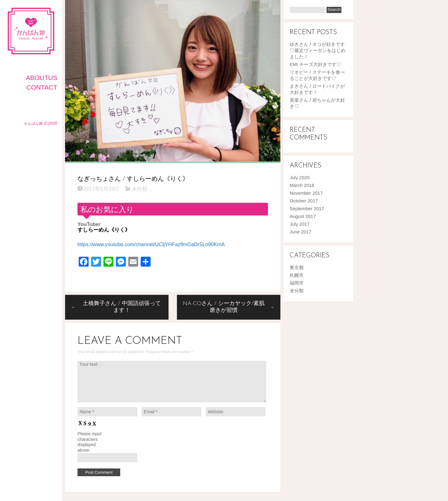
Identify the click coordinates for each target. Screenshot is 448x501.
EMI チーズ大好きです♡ (315, 64)
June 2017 (301, 232)
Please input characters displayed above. (89, 442)
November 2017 (306, 193)
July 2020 (300, 177)
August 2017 (303, 216)
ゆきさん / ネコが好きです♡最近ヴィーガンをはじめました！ (318, 50)
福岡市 (297, 283)
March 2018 (302, 185)
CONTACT (42, 87)
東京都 (297, 267)
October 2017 (304, 201)
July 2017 (300, 224)
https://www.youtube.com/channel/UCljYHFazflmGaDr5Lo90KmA (151, 244)
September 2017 (307, 208)
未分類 (140, 189)
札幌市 (297, 275)
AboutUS (42, 78)
